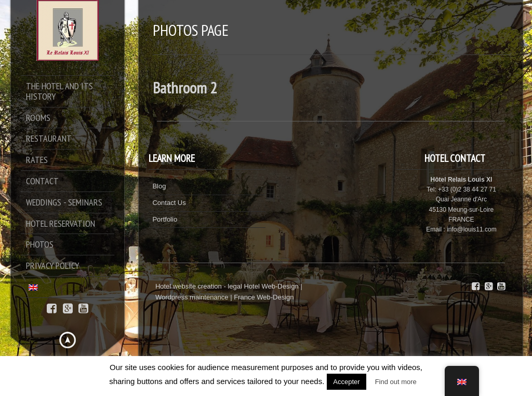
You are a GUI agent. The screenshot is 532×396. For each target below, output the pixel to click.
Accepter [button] (346, 382)
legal (235, 286)
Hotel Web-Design (272, 286)
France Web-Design (264, 297)
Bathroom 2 (185, 87)
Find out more (396, 382)
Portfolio (165, 219)
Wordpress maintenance (192, 297)
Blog (159, 186)
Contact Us (169, 203)
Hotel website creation (189, 286)
